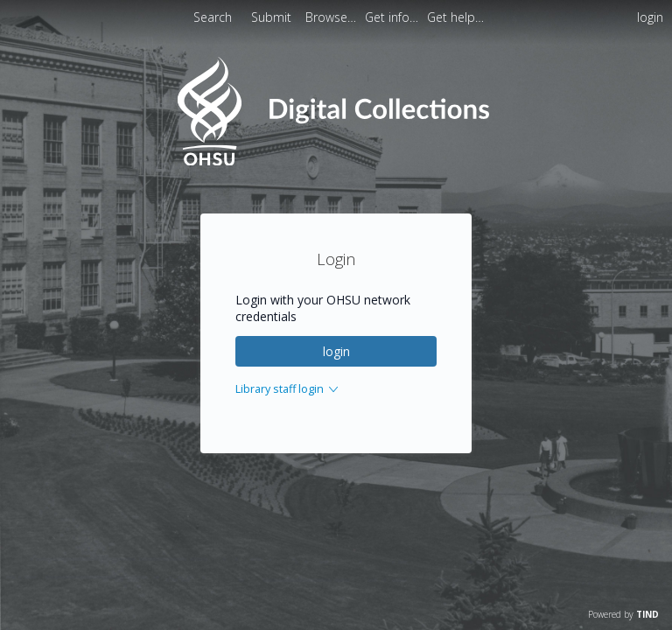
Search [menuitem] (213, 17)
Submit (273, 17)
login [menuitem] (650, 17)
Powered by (623, 614)
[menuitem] (332, 17)
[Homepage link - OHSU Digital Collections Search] (336, 161)
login (336, 351)
